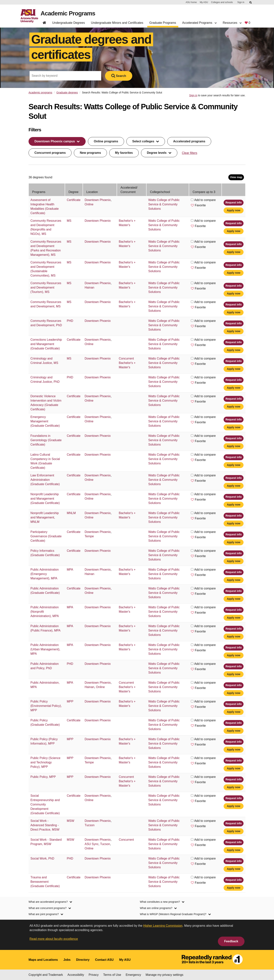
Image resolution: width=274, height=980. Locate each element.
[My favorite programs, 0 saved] (247, 24)
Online (89, 204)
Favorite (200, 205)
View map (236, 177)
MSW (70, 821)
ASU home (191, 2)
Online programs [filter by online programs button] (106, 141)
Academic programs (40, 92)
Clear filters (190, 153)
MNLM (71, 513)
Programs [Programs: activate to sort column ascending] (39, 192)
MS (69, 221)
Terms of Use (112, 975)
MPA (70, 570)
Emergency (133, 975)
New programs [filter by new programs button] (90, 153)
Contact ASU (104, 960)
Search (119, 76)
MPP (70, 701)
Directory (83, 960)
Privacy (94, 975)
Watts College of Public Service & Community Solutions (164, 204)
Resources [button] (232, 23)
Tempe (89, 536)
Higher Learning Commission (163, 926)
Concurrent (126, 358)
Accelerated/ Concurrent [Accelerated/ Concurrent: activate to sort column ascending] (129, 190)
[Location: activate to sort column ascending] (100, 190)
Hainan (90, 287)
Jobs (67, 960)
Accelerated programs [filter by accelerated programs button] (189, 141)
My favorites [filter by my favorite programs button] (124, 153)
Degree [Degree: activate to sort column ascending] (73, 192)
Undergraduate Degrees (68, 23)
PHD (70, 321)
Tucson (90, 825)
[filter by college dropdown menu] (146, 141)
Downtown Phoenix (98, 200)
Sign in (241, 2)
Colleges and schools (222, 2)
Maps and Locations (43, 960)
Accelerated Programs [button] (199, 23)
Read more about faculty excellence (54, 939)
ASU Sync (92, 844)
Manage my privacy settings (164, 975)
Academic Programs (68, 14)
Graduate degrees (67, 92)
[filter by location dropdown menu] (57, 141)
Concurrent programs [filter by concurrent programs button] (50, 153)
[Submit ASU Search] (251, 2)
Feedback (231, 941)
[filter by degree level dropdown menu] (159, 153)
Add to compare (205, 200)
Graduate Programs (163, 23)
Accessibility (76, 975)
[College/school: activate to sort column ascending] (168, 190)
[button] (192, 205)
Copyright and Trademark (46, 975)
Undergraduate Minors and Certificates (117, 23)
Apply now (234, 210)
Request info (234, 203)
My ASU (204, 2)
